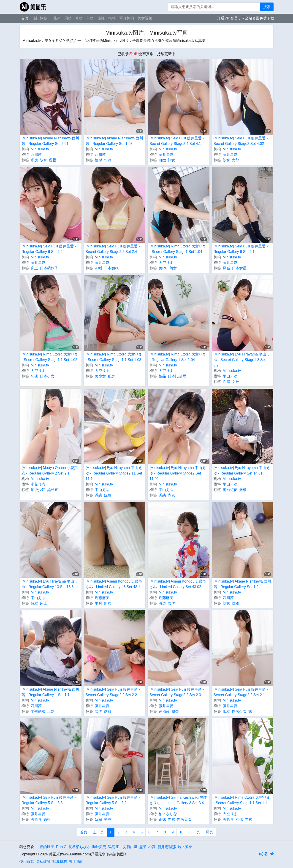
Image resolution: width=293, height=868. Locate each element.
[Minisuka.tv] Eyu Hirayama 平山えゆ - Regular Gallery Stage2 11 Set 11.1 (114, 473)
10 (182, 832)
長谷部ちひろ (79, 847)
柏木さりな (168, 814)
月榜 (79, 18)
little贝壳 (99, 847)
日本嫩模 (111, 268)
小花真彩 (38, 484)
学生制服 (38, 711)
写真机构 (127, 18)
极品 (162, 376)
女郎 (236, 160)
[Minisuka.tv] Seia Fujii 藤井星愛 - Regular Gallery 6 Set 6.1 (241, 249)
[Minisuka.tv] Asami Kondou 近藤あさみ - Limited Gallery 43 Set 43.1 (114, 584)
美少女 (100, 376)
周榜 (68, 18)
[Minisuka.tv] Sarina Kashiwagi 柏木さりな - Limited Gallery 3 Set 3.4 (178, 800)
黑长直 (53, 490)
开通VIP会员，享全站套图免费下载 (246, 18)
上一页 (98, 832)
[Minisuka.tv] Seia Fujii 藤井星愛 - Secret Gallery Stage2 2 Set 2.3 (177, 692)
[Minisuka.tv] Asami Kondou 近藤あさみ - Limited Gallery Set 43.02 (178, 584)
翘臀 (175, 711)
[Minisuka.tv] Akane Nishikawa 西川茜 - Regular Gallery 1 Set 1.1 (50, 692)
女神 (236, 382)
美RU (163, 268)
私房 (34, 160)
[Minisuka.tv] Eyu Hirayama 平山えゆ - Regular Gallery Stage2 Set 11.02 (178, 473)
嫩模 (243, 490)
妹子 (252, 711)
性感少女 (239, 711)
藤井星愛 (166, 155)
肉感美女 (184, 819)
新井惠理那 (167, 847)
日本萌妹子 (49, 268)
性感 (98, 160)
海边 (162, 603)
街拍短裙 (230, 490)
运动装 (164, 711)
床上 (34, 268)
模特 (112, 18)
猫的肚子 (47, 847)
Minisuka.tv (40, 149)
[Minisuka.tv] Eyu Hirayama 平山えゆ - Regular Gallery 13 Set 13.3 (50, 584)
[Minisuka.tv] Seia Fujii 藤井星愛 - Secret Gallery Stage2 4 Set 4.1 (177, 141)
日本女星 (239, 268)
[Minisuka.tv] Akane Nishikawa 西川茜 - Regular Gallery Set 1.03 (114, 141)
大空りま (166, 263)
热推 (101, 18)
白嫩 (162, 160)
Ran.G (61, 847)
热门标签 (40, 18)
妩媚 (108, 495)
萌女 (173, 268)
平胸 (98, 603)
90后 (99, 268)
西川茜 (36, 155)
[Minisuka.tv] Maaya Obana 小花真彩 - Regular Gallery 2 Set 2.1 (50, 471)
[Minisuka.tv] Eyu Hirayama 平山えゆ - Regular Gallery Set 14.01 (242, 471)
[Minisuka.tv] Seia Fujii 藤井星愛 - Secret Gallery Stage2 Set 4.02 (241, 141)
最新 (57, 18)
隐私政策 (43, 861)
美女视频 (145, 18)
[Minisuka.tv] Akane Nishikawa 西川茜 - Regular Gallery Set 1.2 (242, 584)
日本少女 (47, 376)
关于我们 (76, 861)
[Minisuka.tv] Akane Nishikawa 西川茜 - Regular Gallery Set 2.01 (50, 141)
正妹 (51, 711)
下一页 (195, 832)
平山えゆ (230, 376)
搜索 (267, 7)
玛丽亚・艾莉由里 (123, 847)
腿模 (53, 160)
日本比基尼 (177, 376)
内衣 (171, 495)
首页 (25, 18)
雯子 (143, 847)
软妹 (43, 160)
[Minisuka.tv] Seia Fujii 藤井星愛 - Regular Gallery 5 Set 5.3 (49, 800)
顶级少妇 (38, 490)
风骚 (226, 268)
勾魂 (108, 160)
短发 (34, 603)
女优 (171, 603)
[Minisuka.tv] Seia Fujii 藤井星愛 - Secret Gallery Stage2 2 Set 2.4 (113, 249)
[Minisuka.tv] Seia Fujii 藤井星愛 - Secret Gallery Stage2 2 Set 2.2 (113, 692)
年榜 (90, 18)
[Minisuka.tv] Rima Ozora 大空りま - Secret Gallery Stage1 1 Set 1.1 (242, 800)
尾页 (209, 832)
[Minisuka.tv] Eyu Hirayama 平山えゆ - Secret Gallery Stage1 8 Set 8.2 (242, 360)
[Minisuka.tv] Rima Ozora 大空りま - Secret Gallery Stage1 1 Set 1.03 (114, 357)
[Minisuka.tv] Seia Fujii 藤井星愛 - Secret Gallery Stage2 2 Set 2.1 (241, 692)
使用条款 (27, 861)
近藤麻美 (102, 598)
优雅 (236, 603)
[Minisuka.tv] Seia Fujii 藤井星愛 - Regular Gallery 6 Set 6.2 (49, 249)
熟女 (171, 160)
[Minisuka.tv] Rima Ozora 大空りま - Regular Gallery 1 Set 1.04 (178, 357)
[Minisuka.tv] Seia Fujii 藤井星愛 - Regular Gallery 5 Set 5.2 (113, 800)
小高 (152, 847)
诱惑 (98, 495)
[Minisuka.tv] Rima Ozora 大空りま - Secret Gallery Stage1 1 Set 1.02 (50, 357)
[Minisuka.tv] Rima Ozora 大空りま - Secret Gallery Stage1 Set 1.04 (178, 249)
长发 (226, 711)
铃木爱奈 (185, 847)
